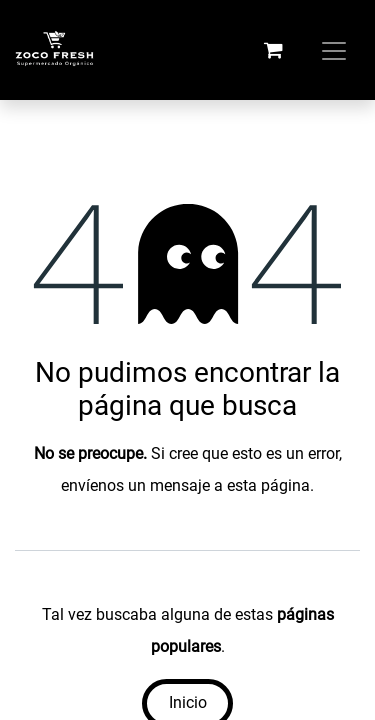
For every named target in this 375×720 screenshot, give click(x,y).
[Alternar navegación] (334, 49)
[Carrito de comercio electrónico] (273, 50)
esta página (268, 485)
